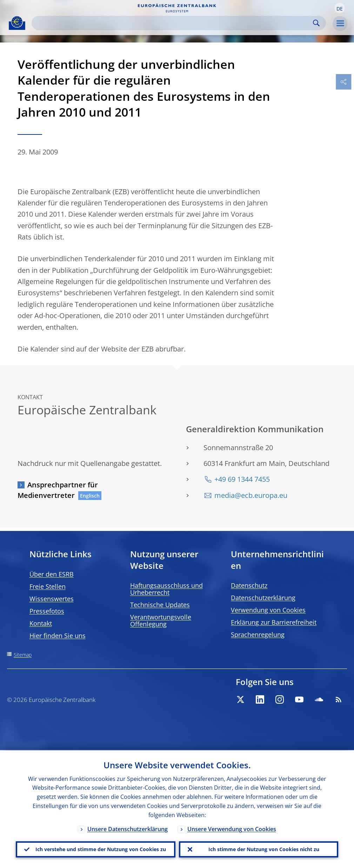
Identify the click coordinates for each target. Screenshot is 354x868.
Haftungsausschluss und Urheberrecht (166, 589)
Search (316, 23)
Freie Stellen (48, 586)
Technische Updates (160, 605)
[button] (340, 8)
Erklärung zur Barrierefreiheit (274, 622)
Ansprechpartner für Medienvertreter (58, 490)
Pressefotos (47, 611)
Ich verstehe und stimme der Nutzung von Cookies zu (101, 849)
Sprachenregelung (258, 634)
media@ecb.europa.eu (251, 495)
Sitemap (23, 655)
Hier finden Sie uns (58, 636)
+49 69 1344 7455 (242, 479)
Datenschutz (249, 585)
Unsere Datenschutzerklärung (128, 828)
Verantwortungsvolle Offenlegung (161, 620)
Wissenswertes (52, 599)
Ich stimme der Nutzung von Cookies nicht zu (264, 849)
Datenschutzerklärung (263, 598)
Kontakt (41, 623)
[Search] (173, 23)
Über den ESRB (52, 574)
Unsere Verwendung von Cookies (232, 828)
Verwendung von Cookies (268, 610)
